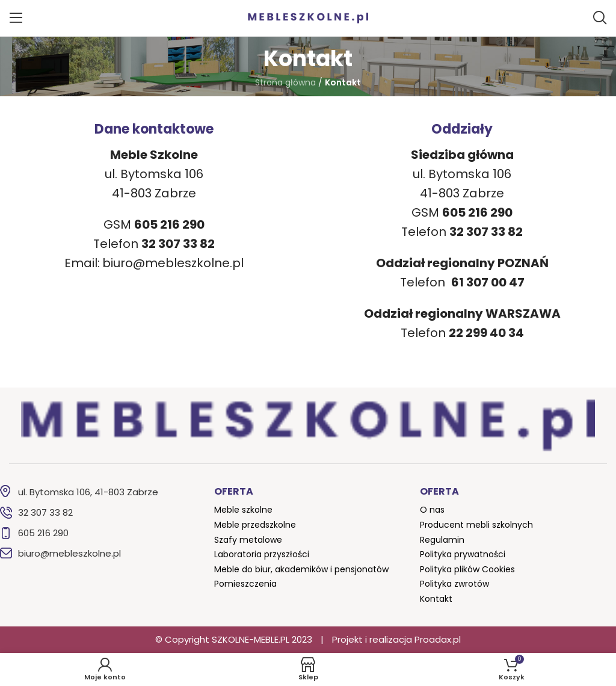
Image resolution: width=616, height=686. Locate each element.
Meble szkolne (243, 510)
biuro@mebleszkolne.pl (173, 263)
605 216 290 (43, 533)
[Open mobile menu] (16, 18)
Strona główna (285, 82)
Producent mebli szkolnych (476, 525)
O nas (432, 510)
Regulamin (442, 540)
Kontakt (436, 599)
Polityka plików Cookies (467, 569)
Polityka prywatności (463, 554)
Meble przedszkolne (255, 525)
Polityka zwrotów (454, 584)
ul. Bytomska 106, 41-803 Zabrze (88, 492)
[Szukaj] (600, 18)
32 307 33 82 (45, 512)
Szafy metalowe (248, 540)
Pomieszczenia (245, 584)
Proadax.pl (438, 639)
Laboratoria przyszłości (262, 554)
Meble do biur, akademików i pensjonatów (301, 569)
